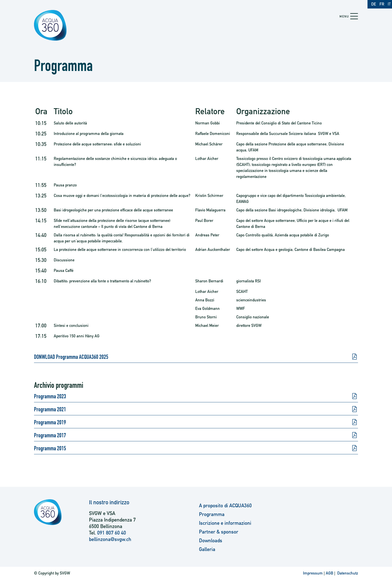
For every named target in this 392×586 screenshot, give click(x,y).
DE (374, 4)
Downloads (211, 541)
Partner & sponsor (219, 532)
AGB (329, 573)
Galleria (207, 549)
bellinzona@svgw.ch (110, 539)
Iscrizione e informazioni (225, 523)
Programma (212, 514)
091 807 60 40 (112, 533)
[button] (354, 17)
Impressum (313, 573)
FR (382, 4)
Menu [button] (344, 16)
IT (389, 4)
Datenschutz (347, 573)
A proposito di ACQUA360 (225, 506)
